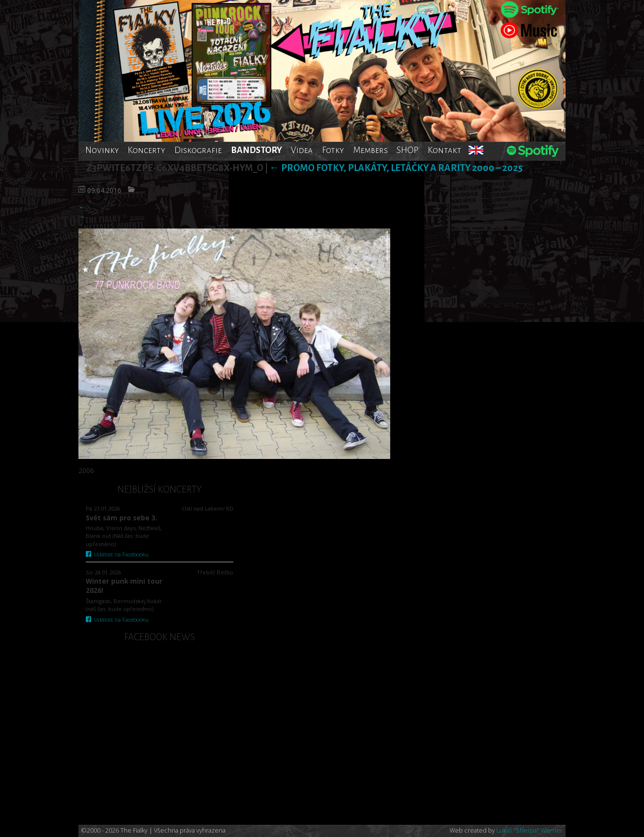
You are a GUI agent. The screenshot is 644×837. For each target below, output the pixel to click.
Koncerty (146, 150)
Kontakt (445, 150)
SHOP (407, 150)
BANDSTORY (256, 150)
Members (370, 150)
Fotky (333, 150)
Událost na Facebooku (117, 554)
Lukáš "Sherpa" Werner (530, 830)
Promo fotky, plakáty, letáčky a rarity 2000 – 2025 (396, 168)
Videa (302, 150)
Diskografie (198, 150)
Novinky (102, 150)
